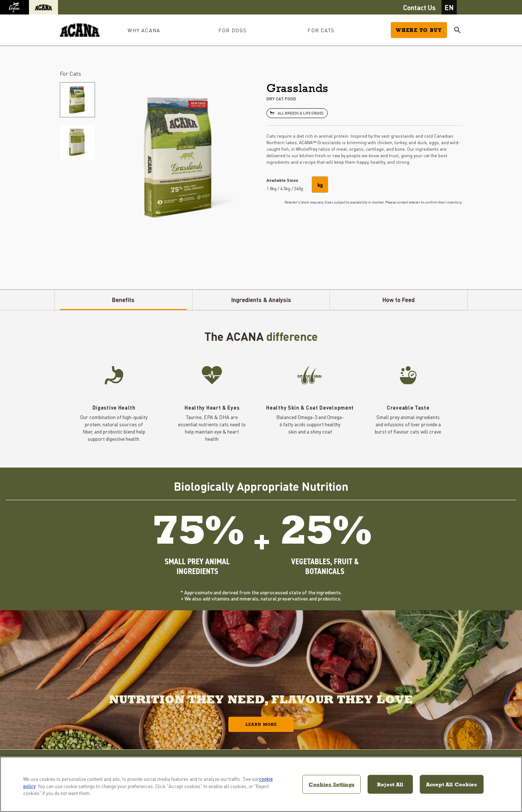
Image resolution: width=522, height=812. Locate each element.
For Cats (71, 73)
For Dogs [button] (233, 30)
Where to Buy (419, 30)
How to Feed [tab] (399, 300)
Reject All (390, 784)
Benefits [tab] (123, 300)
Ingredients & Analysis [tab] (261, 300)
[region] (261, 784)
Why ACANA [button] (144, 30)
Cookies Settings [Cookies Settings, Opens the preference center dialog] (331, 784)
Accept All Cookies (452, 784)
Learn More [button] (261, 724)
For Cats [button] (321, 30)
